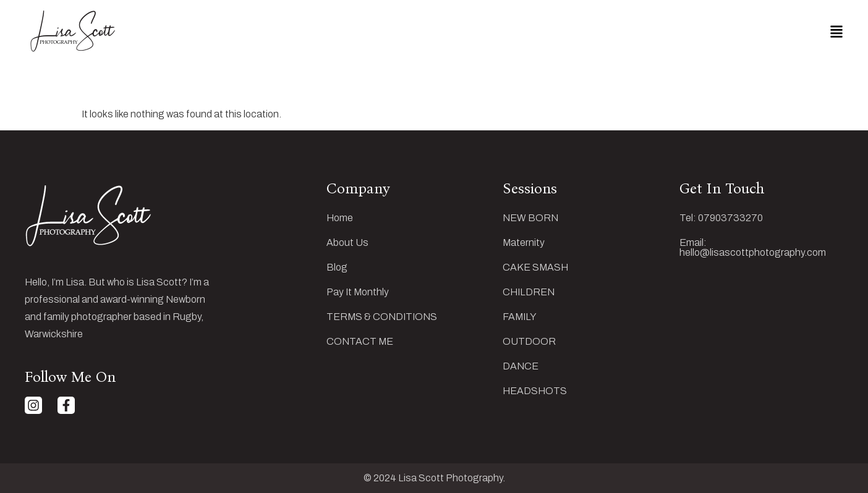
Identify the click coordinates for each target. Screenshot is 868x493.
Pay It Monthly (358, 292)
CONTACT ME (360, 342)
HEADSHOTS (535, 391)
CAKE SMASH (535, 268)
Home (340, 218)
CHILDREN (529, 292)
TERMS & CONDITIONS (382, 317)
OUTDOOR (529, 342)
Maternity (524, 243)
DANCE (521, 366)
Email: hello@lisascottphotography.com (753, 248)
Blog (337, 268)
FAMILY (520, 317)
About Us (347, 243)
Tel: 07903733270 (721, 218)
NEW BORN (530, 218)
